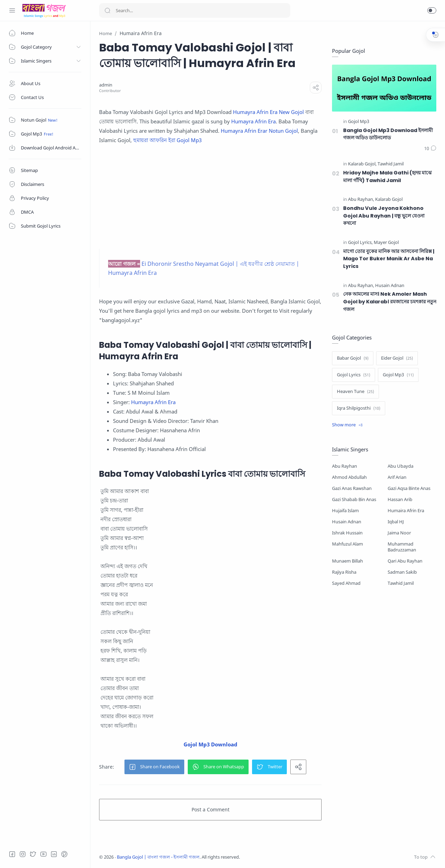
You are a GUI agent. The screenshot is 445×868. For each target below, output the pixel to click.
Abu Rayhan (345, 466)
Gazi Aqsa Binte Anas (409, 488)
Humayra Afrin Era (253, 121)
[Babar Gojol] (353, 358)
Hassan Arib (400, 499)
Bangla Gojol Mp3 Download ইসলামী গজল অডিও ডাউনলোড (388, 134)
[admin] (106, 85)
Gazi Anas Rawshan (352, 488)
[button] (432, 10)
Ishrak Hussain (347, 533)
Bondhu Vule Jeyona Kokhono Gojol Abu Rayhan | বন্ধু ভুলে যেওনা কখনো (384, 216)
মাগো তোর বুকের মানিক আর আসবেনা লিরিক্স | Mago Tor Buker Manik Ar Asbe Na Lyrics (389, 259)
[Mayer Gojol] (386, 243)
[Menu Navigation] (12, 10)
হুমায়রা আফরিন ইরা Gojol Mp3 (167, 140)
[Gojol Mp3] (359, 122)
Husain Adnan (347, 522)
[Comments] (430, 149)
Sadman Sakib (402, 572)
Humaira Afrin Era (406, 511)
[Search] (195, 10)
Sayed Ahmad (346, 583)
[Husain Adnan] (390, 286)
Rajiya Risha (344, 572)
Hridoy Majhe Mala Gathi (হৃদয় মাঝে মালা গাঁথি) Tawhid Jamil (387, 177)
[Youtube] (43, 854)
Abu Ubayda (400, 466)
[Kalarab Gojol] (362, 164)
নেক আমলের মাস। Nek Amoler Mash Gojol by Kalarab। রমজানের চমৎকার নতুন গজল (390, 301)
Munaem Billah (347, 561)
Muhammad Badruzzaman (402, 547)
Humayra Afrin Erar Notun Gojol (259, 131)
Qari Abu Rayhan (405, 561)
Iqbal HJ (396, 522)
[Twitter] (33, 854)
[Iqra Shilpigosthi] (359, 408)
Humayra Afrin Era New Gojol (268, 112)
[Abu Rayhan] (361, 200)
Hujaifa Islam (345, 511)
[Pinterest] (64, 854)
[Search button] (107, 10)
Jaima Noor (399, 533)
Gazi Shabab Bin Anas (354, 499)
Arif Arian (397, 477)
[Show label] (347, 425)
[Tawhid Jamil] (391, 164)
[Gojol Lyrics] (360, 243)
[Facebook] (12, 854)
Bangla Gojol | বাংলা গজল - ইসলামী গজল (158, 857)
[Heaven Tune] (355, 392)
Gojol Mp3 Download (211, 744)
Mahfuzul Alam (347, 544)
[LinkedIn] (54, 854)
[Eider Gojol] (397, 358)
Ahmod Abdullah (349, 477)
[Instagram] (23, 854)
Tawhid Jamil (401, 583)
